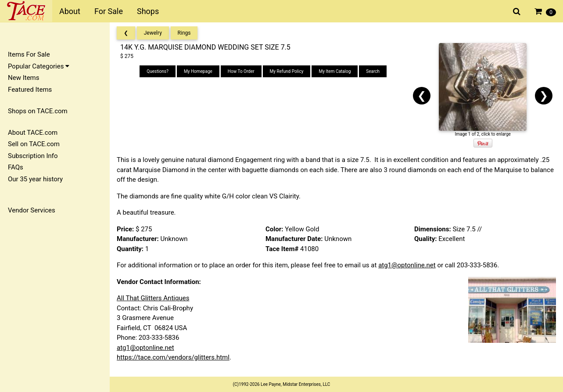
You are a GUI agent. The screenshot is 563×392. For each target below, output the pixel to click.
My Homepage (198, 71)
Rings (184, 33)
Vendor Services (32, 210)
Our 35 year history (35, 179)
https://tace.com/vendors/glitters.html (173, 357)
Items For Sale (29, 54)
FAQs (16, 167)
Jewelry (153, 33)
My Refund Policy (287, 71)
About (70, 11)
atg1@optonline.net (407, 265)
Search (373, 71)
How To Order (241, 71)
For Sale (109, 11)
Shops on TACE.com (38, 111)
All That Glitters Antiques (153, 298)
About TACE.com (33, 133)
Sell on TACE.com (34, 144)
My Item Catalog (335, 71)
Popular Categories (39, 66)
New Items (23, 78)
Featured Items (30, 90)
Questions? (158, 71)
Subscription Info (33, 156)
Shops (148, 11)
